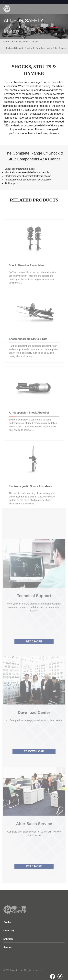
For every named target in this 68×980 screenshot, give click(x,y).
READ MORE (34, 656)
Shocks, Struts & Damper (26, 41)
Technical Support (14, 48)
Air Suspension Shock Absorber (29, 422)
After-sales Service (56, 48)
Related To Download (35, 48)
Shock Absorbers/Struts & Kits (28, 348)
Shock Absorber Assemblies (27, 274)
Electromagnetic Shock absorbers (30, 496)
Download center (34, 726)
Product (7, 41)
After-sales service (34, 838)
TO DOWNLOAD (34, 765)
